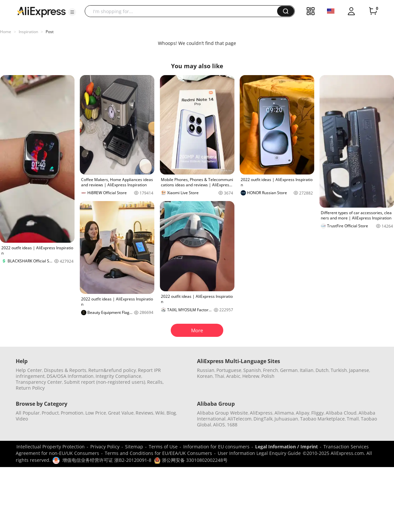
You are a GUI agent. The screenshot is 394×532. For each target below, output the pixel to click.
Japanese (359, 370)
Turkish (339, 370)
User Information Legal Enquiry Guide (259, 453)
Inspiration (28, 32)
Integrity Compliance (118, 376)
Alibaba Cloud (341, 413)
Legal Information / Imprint (286, 447)
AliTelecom (240, 419)
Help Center (29, 370)
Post (50, 32)
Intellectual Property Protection (51, 447)
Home (6, 32)
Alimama (284, 413)
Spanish (252, 370)
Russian (206, 370)
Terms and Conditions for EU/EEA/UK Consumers (158, 453)
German (289, 370)
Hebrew (251, 376)
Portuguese (229, 370)
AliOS (219, 425)
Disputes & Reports (65, 370)
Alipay (303, 413)
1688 (232, 425)
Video (22, 419)
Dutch (322, 370)
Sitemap (134, 447)
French (271, 370)
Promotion (72, 413)
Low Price (96, 413)
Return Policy (30, 388)
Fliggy (317, 413)
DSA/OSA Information (70, 376)
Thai (219, 376)
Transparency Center (39, 382)
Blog (171, 413)
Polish (268, 376)
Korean (205, 376)
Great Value (121, 413)
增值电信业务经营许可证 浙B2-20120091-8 (107, 460)
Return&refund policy (112, 370)
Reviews (144, 413)
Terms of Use (163, 447)
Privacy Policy (105, 447)
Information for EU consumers (216, 447)
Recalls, (155, 382)
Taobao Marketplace (322, 419)
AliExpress (261, 413)
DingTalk (263, 419)
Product (50, 413)
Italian (307, 370)
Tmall (353, 419)
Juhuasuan (286, 419)
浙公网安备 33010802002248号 (191, 460)
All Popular (28, 413)
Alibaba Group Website (222, 413)
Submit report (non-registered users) (105, 382)
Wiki (160, 413)
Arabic (233, 376)
